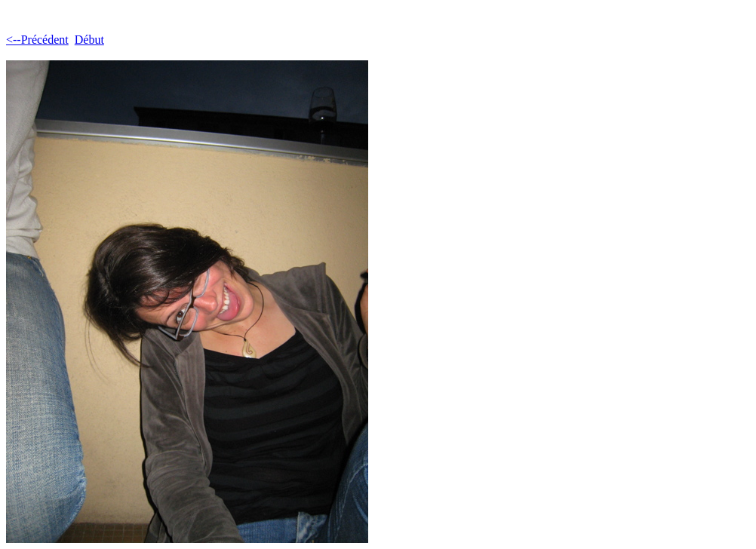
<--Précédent (37, 40)
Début (89, 40)
